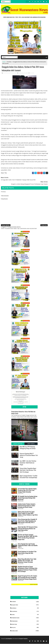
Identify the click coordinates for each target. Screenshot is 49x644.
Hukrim (14, 602)
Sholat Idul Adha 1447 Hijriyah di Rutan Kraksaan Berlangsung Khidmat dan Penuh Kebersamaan (28, 529)
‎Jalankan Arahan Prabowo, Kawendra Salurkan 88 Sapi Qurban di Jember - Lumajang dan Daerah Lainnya (27, 506)
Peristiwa (9, 62)
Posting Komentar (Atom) (14, 227)
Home (4, 62)
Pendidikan (15, 621)
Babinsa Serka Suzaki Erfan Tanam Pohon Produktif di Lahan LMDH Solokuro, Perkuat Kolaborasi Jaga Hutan (28, 513)
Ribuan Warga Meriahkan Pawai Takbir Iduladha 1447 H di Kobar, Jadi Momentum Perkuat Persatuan (27, 561)
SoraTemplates (9, 639)
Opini (13, 615)
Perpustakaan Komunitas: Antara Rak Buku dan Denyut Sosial (23, 413)
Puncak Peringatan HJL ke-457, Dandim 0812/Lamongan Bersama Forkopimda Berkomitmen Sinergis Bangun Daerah (27, 578)
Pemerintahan (16, 618)
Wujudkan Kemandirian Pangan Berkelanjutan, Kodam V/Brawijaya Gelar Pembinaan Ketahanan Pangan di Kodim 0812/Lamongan (28, 569)
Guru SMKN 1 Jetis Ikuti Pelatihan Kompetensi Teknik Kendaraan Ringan (28, 463)
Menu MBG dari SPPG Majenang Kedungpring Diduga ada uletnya (28, 448)
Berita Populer (18, 444)
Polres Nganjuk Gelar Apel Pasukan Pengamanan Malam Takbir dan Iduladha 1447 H (28, 546)
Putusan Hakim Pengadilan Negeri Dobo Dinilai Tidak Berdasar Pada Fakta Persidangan (28, 470)
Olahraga (14, 612)
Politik (14, 628)
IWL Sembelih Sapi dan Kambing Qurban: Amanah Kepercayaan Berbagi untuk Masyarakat (28, 498)
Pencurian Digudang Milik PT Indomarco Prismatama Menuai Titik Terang (29, 456)
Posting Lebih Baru (6, 225)
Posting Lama (44, 225)
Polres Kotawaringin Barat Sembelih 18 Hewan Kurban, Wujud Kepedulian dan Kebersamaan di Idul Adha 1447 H (27, 521)
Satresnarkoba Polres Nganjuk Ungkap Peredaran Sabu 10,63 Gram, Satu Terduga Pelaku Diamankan (27, 490)
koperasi (14, 608)
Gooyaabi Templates (23, 639)
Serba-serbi (15, 631)
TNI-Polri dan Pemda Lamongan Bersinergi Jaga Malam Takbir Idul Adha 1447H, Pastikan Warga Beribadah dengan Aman (28, 537)
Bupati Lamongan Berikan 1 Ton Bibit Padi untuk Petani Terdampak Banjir (29, 477)
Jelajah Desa (15, 605)
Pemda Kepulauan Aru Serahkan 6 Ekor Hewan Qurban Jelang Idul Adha (27, 553)
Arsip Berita (31, 444)
